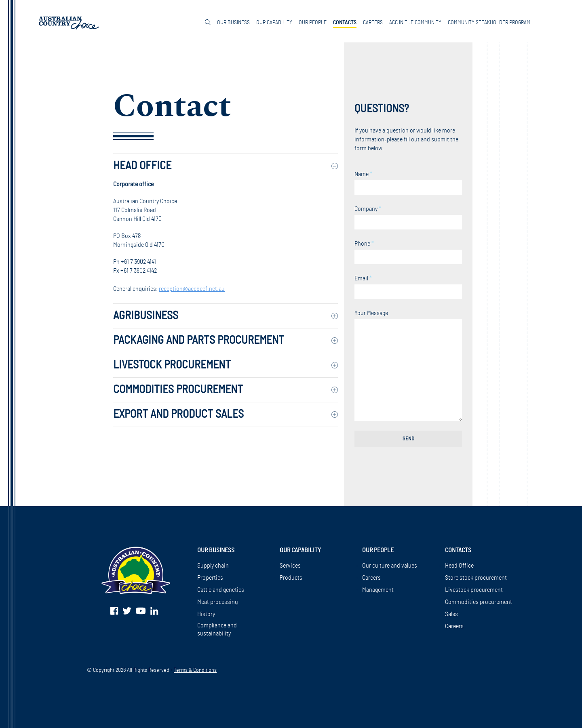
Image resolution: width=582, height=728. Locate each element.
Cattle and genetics (221, 590)
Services (290, 566)
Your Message (408, 365)
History (206, 614)
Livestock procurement (474, 590)
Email (408, 287)
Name (408, 183)
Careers (373, 23)
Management (378, 590)
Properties (210, 578)
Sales (451, 614)
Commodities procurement (479, 602)
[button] (226, 166)
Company (408, 218)
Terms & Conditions (195, 670)
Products (291, 578)
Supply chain (213, 566)
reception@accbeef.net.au (192, 289)
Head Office (459, 566)
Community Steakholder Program (489, 23)
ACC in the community (415, 23)
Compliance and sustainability (217, 629)
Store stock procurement (476, 578)
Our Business (233, 23)
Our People (313, 23)
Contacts (345, 23)
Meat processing (217, 602)
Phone (408, 252)
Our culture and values (390, 566)
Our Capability (274, 23)
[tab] (226, 166)
